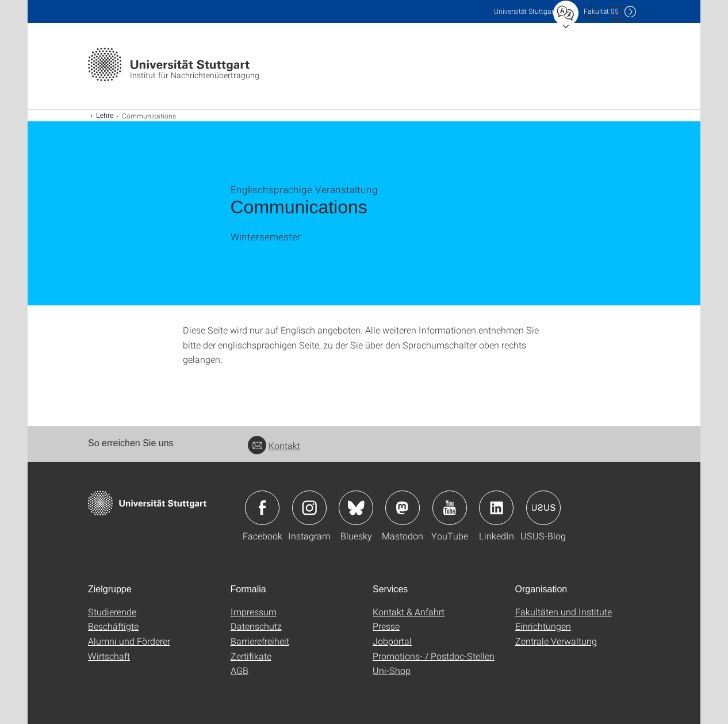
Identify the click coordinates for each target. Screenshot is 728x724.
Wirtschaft (109, 656)
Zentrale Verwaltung (556, 641)
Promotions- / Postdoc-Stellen (434, 656)
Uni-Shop (392, 670)
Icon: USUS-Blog (543, 508)
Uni (525, 11)
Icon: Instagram (309, 508)
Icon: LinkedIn (496, 508)
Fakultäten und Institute (564, 612)
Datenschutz (256, 626)
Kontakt (274, 445)
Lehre (105, 116)
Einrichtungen (543, 626)
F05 (601, 11)
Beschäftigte (113, 626)
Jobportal (392, 641)
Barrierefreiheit (260, 641)
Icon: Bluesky (356, 508)
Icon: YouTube (450, 508)
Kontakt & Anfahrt (409, 612)
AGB (240, 670)
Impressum (254, 612)
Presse (386, 626)
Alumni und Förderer (129, 641)
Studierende (112, 612)
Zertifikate (251, 656)
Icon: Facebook (262, 508)
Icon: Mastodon (403, 508)
